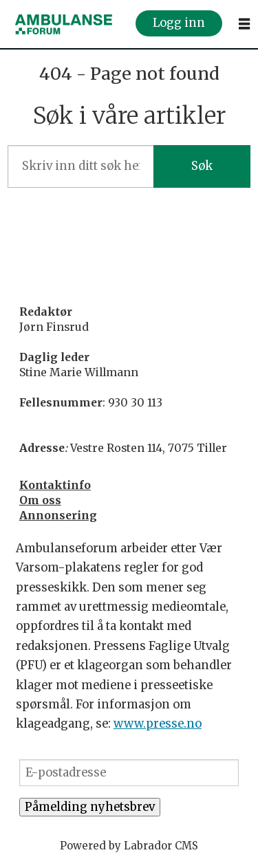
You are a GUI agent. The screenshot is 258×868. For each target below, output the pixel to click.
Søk (202, 166)
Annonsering (58, 516)
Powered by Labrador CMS (129, 846)
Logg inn (179, 24)
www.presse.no (158, 724)
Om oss (40, 500)
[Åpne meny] (244, 24)
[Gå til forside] (64, 24)
